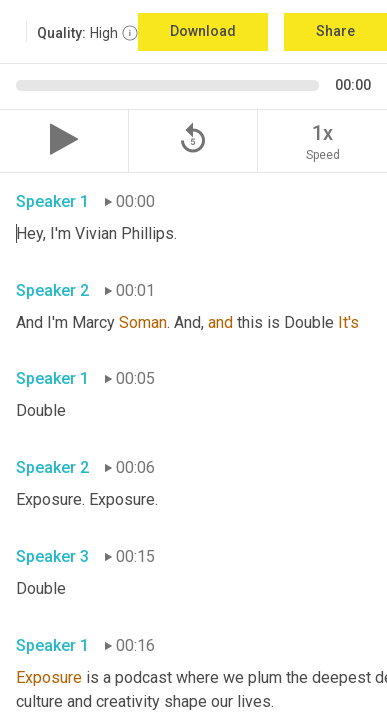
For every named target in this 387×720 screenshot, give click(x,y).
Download (203, 31)
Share (335, 31)
